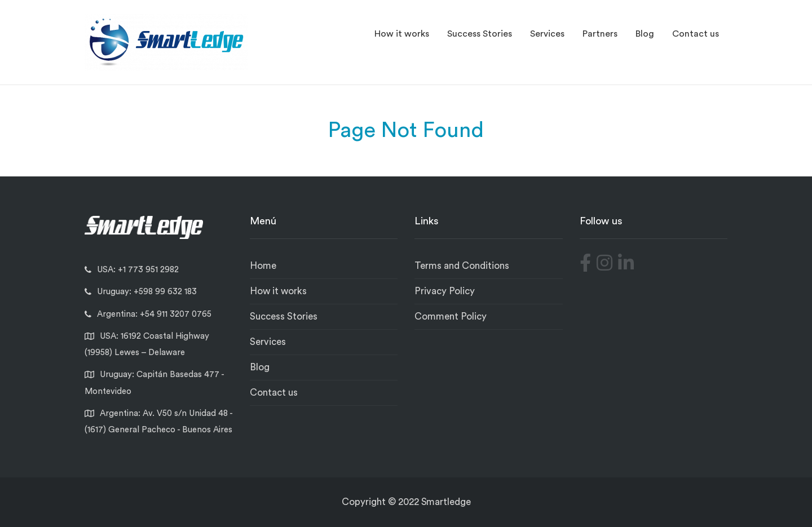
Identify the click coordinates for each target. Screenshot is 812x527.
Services (547, 34)
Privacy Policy (445, 291)
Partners (600, 34)
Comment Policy (451, 316)
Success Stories (480, 34)
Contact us (696, 34)
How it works (402, 34)
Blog (645, 34)
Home (263, 266)
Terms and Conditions (462, 266)
